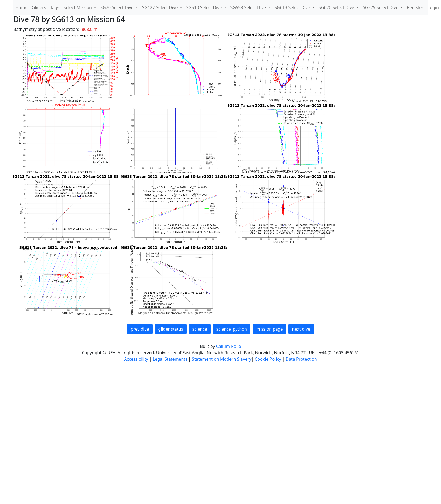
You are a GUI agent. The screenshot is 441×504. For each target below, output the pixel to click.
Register (415, 7)
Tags (55, 7)
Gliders (39, 7)
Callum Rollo (229, 346)
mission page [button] (270, 329)
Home (22, 7)
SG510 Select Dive (205, 7)
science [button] (200, 329)
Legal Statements (171, 359)
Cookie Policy (268, 359)
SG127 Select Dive (160, 7)
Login (433, 7)
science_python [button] (232, 329)
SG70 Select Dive (118, 7)
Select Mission (78, 7)
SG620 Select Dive (337, 7)
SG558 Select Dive (249, 7)
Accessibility (137, 359)
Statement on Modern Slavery (222, 359)
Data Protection (301, 359)
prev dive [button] (140, 329)
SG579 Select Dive (381, 7)
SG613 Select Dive (293, 7)
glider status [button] (170, 329)
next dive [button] (301, 329)
